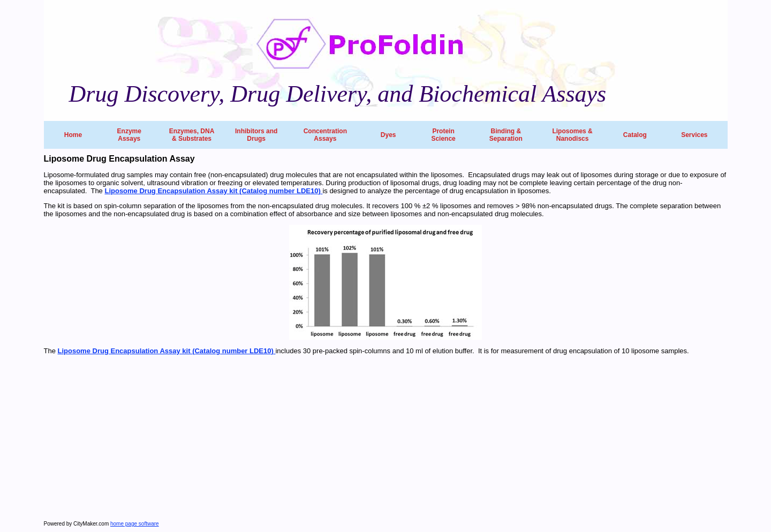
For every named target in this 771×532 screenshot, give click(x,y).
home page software (135, 524)
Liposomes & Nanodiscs (572, 135)
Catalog (635, 135)
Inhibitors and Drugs (256, 135)
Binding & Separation (506, 135)
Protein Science (443, 135)
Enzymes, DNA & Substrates (192, 135)
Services (694, 135)
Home (73, 135)
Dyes (388, 135)
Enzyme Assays (129, 135)
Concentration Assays (325, 135)
